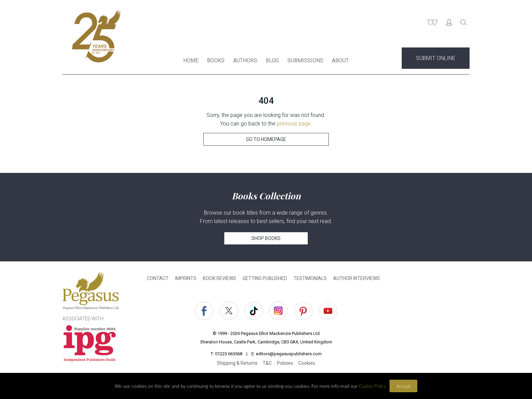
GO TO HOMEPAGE (266, 139)
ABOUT (340, 61)
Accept (403, 386)
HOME (191, 61)
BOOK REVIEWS (220, 278)
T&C (267, 363)
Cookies (307, 363)
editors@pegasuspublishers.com (289, 354)
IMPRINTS (186, 278)
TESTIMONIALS (310, 278)
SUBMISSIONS (305, 61)
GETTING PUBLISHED (265, 278)
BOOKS (216, 61)
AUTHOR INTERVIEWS (357, 278)
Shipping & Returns (237, 363)
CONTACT (158, 278)
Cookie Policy (372, 386)
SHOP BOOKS (266, 238)
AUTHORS (245, 61)
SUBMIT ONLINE (436, 58)
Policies (285, 363)
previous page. (294, 124)
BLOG (272, 61)
